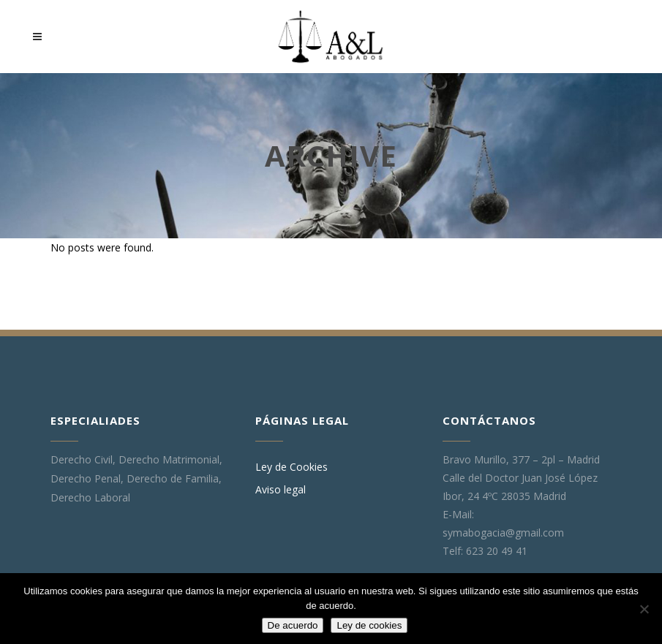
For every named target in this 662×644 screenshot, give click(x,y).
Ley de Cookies (291, 467)
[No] (644, 609)
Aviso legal (281, 490)
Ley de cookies (369, 625)
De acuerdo (293, 625)
